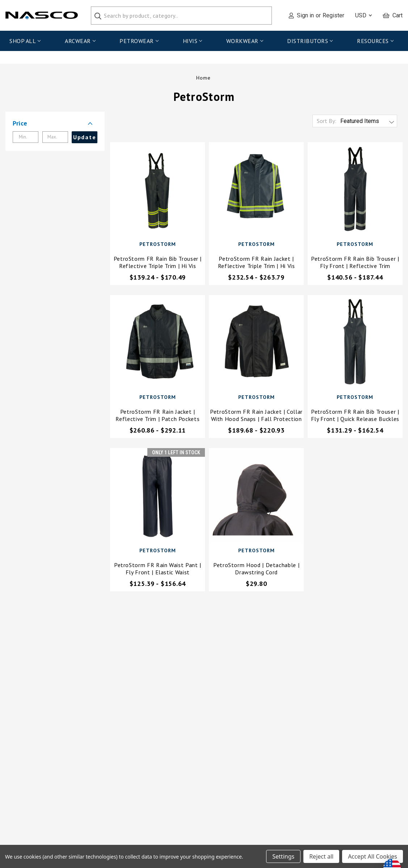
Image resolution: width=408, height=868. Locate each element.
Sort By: (327, 122)
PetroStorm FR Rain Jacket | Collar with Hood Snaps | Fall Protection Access (256, 417)
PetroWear (139, 41)
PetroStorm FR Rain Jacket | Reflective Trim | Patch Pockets (157, 417)
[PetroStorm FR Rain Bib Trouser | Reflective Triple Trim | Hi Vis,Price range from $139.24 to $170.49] (157, 191)
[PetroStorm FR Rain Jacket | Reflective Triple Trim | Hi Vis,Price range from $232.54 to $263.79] (256, 191)
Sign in (305, 15)
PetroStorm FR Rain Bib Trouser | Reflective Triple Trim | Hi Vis (158, 264)
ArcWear (80, 41)
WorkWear (245, 41)
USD (363, 15)
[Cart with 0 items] (393, 16)
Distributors (310, 41)
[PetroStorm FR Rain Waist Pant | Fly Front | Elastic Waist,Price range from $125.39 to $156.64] (157, 497)
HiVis (192, 41)
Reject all (321, 856)
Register (333, 15)
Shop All (25, 41)
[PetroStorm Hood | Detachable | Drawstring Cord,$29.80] (256, 497)
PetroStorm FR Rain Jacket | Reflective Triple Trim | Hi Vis (256, 264)
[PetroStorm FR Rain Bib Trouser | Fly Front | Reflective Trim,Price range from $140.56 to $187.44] (355, 191)
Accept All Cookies (373, 856)
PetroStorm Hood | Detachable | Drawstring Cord (256, 570)
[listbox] (368, 123)
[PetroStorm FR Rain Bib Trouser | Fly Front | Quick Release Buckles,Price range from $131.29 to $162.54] (355, 344)
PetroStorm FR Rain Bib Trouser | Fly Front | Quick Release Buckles (355, 417)
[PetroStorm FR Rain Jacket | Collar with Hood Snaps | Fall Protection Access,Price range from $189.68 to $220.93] (256, 344)
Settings (283, 856)
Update (85, 139)
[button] (55, 125)
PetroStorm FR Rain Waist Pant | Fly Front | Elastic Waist (158, 570)
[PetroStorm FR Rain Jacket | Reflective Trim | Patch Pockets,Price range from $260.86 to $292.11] (157, 344)
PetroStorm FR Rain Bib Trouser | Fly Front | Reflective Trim (355, 264)
